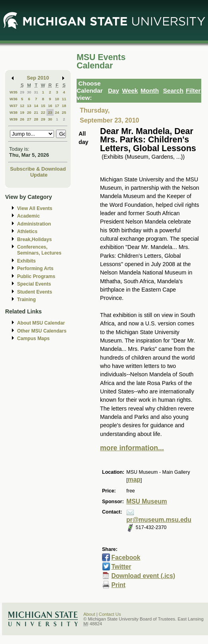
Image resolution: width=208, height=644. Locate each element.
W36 (13, 99)
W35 (13, 92)
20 (29, 112)
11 (64, 99)
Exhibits (26, 261)
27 (29, 119)
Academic (28, 216)
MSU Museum (146, 501)
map (134, 480)
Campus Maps (33, 339)
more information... (132, 448)
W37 (13, 106)
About (89, 614)
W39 (13, 119)
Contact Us (110, 614)
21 (36, 112)
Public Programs (36, 276)
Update (39, 175)
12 (22, 106)
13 (29, 106)
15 (43, 106)
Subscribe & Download (38, 169)
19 (22, 112)
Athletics (27, 232)
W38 (13, 112)
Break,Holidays (35, 239)
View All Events (35, 208)
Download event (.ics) (143, 576)
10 (57, 99)
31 (36, 92)
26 (22, 119)
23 (50, 112)
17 (57, 106)
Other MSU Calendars (42, 331)
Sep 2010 (38, 78)
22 (43, 112)
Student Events (35, 292)
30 (29, 92)
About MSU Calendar (41, 323)
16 (50, 106)
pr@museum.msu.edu (159, 520)
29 (22, 92)
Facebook (126, 557)
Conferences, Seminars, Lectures (39, 250)
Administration (34, 224)
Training (26, 300)
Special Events (34, 284)
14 (36, 106)
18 (64, 106)
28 (36, 119)
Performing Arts (35, 268)
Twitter (121, 567)
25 (64, 112)
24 (57, 112)
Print (118, 585)
